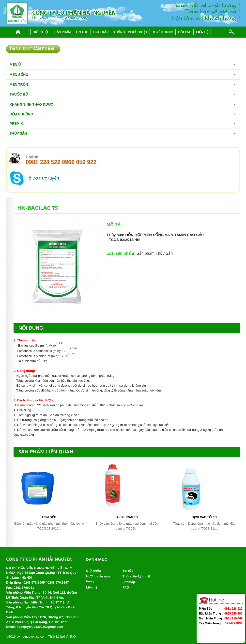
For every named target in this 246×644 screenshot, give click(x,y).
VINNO (71, 637)
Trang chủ (18, 32)
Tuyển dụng (163, 32)
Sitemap (129, 582)
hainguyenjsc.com (33, 637)
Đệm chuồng (21, 114)
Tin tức (82, 32)
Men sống (19, 75)
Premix (16, 124)
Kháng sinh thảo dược (31, 104)
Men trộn (19, 84)
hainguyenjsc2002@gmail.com (40, 627)
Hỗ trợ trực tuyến (42, 178)
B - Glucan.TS (127, 517)
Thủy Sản (18, 133)
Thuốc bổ (19, 94)
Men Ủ (15, 65)
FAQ (126, 587)
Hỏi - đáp (101, 32)
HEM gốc (49, 517)
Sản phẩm (63, 32)
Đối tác (185, 32)
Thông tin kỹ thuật (130, 32)
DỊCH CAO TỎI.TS (204, 517)
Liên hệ (202, 32)
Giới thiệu (41, 32)
